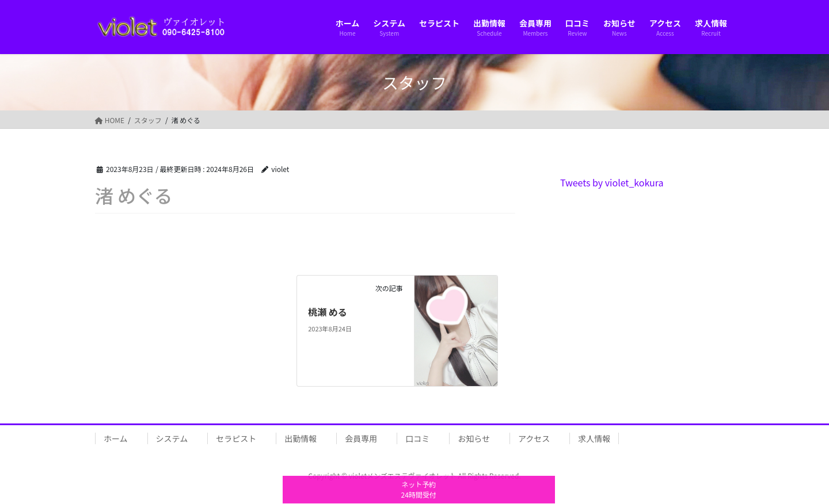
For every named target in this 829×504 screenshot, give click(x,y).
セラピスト (236, 438)
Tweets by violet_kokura (612, 182)
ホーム (116, 438)
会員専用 (361, 438)
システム (172, 438)
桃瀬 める (328, 312)
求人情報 (594, 438)
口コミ (417, 438)
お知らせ (474, 438)
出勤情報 (301, 438)
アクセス (534, 438)
